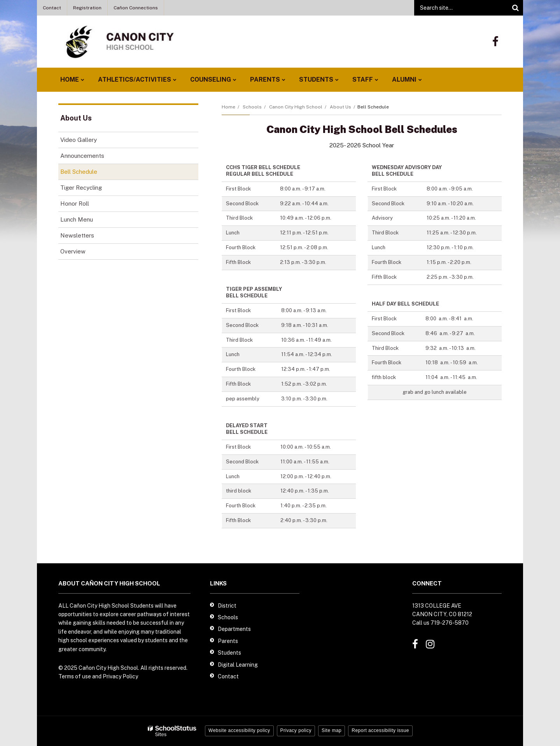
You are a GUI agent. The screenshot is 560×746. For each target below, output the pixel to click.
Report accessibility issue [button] (380, 730)
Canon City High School (296, 107)
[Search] (515, 8)
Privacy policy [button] (296, 730)
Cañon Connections (136, 8)
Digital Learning (238, 665)
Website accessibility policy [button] (239, 730)
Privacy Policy (120, 676)
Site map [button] (332, 730)
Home (228, 107)
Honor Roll (75, 204)
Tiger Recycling (81, 188)
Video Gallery (79, 140)
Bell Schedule (79, 172)
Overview (73, 251)
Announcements (93, 157)
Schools (252, 107)
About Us (340, 107)
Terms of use (75, 676)
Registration (87, 8)
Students (229, 653)
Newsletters (77, 235)
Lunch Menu (87, 221)
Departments (234, 629)
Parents (228, 641)
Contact (52, 8)
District (227, 606)
